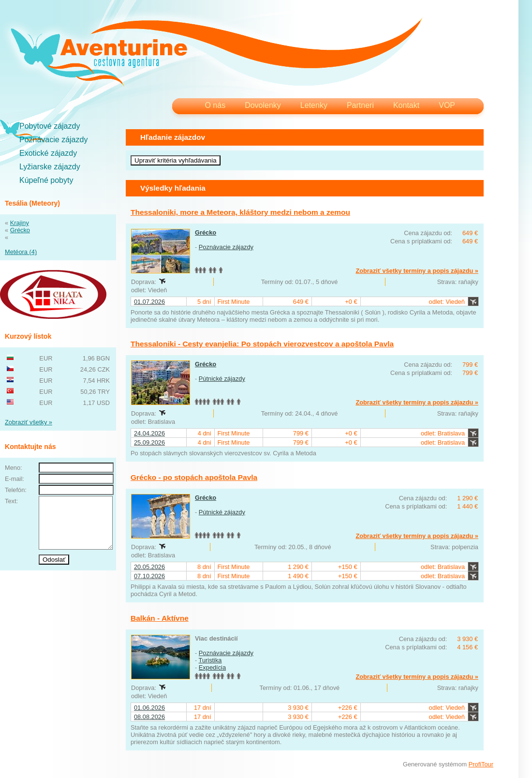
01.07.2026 (149, 302)
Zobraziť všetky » (29, 422)
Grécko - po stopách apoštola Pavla (194, 477)
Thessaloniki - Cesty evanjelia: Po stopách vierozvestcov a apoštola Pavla (262, 344)
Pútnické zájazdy (222, 379)
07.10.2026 (149, 576)
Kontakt (406, 105)
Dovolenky (263, 105)
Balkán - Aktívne (160, 618)
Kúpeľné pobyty (46, 180)
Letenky (314, 105)
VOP (447, 105)
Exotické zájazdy (48, 153)
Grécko (20, 230)
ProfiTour (481, 764)
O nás (215, 105)
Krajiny (20, 223)
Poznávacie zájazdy (53, 140)
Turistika (210, 660)
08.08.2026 (149, 717)
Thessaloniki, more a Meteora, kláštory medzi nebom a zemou (240, 212)
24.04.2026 (149, 433)
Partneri (360, 105)
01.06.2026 (149, 708)
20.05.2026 (149, 567)
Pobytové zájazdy (50, 126)
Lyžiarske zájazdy (50, 167)
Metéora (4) (21, 252)
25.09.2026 (149, 442)
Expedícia (212, 667)
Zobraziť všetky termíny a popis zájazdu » (417, 271)
